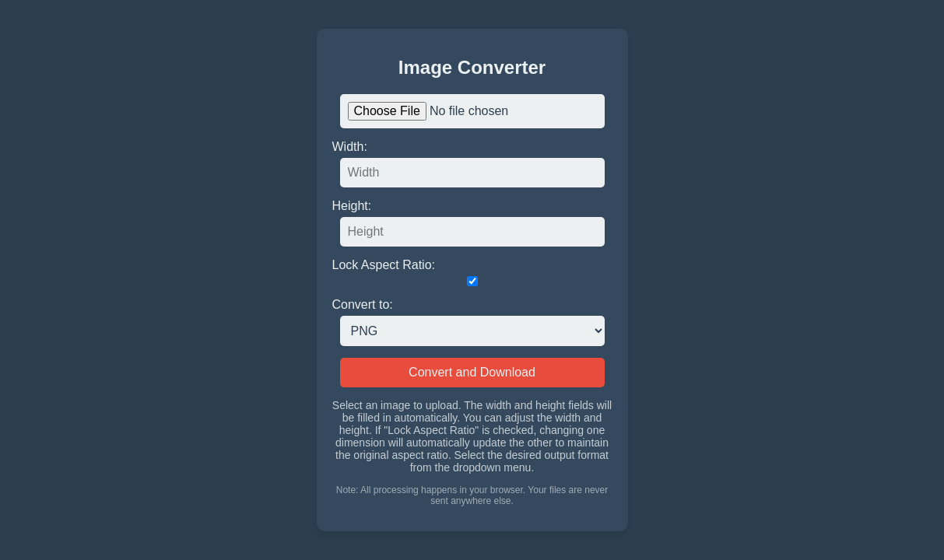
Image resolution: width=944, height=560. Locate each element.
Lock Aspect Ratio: (384, 265)
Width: (350, 147)
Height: (352, 206)
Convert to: (363, 304)
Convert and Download (472, 372)
